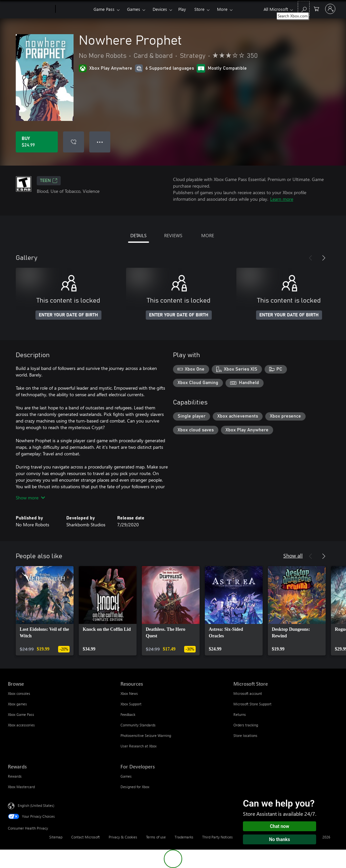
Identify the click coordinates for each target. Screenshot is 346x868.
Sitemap (56, 837)
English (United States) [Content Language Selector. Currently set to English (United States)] (36, 805)
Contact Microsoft (86, 837)
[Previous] (311, 258)
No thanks (280, 839)
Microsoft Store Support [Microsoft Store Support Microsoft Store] (252, 704)
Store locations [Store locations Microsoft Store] (245, 735)
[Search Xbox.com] (304, 8)
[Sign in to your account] (330, 9)
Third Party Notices (217, 837)
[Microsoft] (30, 9)
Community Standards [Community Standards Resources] (138, 725)
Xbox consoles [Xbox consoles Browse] (19, 693)
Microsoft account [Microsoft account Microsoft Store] (248, 693)
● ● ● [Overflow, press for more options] (100, 142)
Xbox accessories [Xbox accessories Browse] (21, 725)
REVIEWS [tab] (173, 235)
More (222, 9)
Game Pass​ (104, 9)
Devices (160, 9)
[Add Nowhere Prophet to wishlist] (74, 142)
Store (199, 9)
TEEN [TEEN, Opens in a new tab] (49, 181)
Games (134, 9)
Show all (293, 555)
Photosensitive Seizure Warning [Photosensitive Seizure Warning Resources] (146, 735)
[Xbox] (74, 9)
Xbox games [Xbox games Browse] (17, 704)
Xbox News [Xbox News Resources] (129, 693)
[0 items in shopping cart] (316, 8)
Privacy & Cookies (123, 837)
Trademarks (184, 837)
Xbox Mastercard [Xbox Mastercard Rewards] (21, 787)
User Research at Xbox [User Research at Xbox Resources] (139, 746)
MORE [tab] (208, 235)
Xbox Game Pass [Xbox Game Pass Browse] (21, 714)
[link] (45, 611)
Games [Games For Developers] (126, 776)
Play (182, 9)
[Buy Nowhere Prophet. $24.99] (37, 142)
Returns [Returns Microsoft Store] (240, 714)
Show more (30, 498)
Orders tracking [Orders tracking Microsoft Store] (246, 725)
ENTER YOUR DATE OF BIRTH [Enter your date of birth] (68, 315)
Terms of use (156, 837)
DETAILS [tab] (138, 235)
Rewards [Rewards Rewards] (15, 776)
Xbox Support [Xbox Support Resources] (131, 704)
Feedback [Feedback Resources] (128, 714)
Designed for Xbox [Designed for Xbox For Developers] (135, 787)
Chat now (280, 826)
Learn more (282, 199)
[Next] (324, 258)
